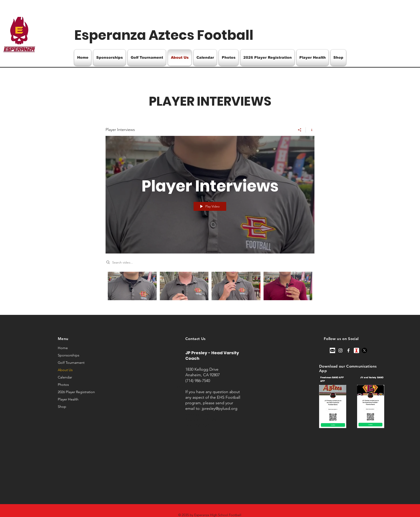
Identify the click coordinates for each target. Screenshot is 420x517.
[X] (364, 350)
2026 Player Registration (76, 392)
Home (63, 348)
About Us (65, 370)
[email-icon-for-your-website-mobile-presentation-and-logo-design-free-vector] (332, 350)
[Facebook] (348, 350)
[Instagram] (340, 350)
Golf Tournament (71, 363)
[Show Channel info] (310, 130)
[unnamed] (356, 350)
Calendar (65, 377)
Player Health (68, 399)
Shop (62, 407)
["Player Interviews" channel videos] (210, 289)
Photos (63, 385)
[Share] (300, 130)
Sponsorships (69, 355)
